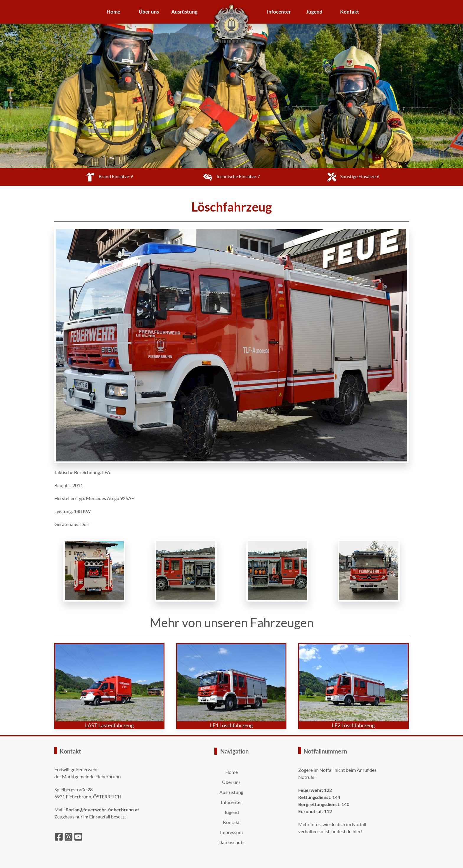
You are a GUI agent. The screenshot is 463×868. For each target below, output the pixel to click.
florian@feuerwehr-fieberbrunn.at (102, 809)
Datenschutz (231, 842)
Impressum (231, 832)
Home (113, 12)
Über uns (149, 12)
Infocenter (279, 12)
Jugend (314, 12)
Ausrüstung (184, 12)
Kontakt (350, 12)
